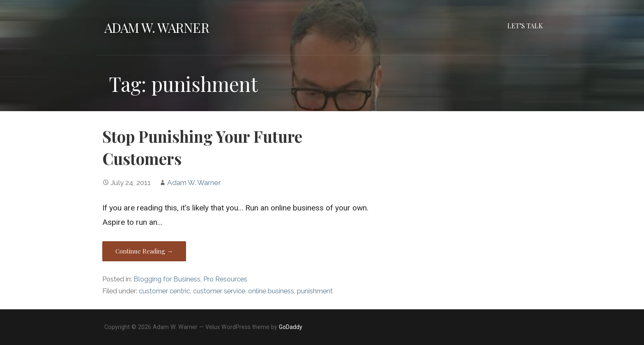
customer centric (164, 291)
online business (271, 291)
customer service (219, 291)
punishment (315, 291)
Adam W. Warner (157, 27)
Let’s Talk (525, 26)
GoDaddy (291, 327)
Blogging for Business (167, 279)
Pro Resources (225, 279)
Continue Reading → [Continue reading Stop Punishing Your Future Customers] (144, 251)
